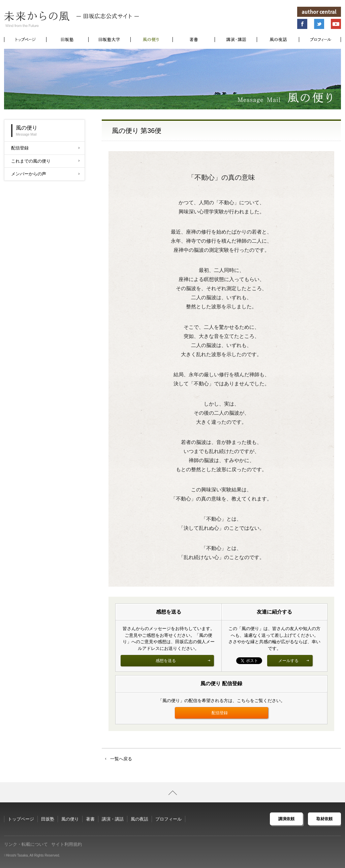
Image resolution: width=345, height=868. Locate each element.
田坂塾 (48, 819)
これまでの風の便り (45, 161)
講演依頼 (286, 819)
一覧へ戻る (121, 759)
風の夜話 (139, 819)
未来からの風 (71, 19)
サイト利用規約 (67, 844)
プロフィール (168, 819)
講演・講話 (113, 819)
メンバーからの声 (45, 174)
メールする (294, 661)
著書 (90, 819)
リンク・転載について (26, 844)
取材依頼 (324, 819)
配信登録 (220, 713)
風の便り (70, 819)
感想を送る (183, 661)
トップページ (21, 819)
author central (319, 12)
